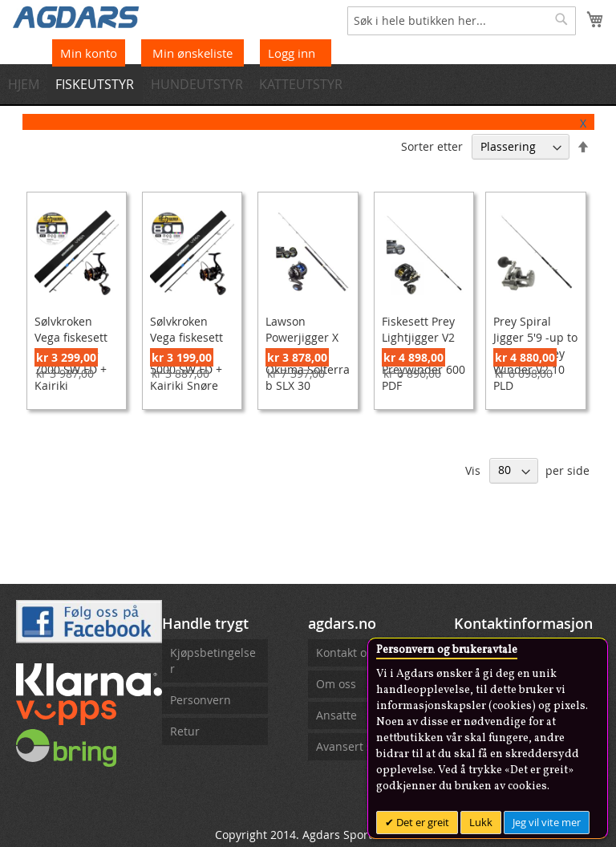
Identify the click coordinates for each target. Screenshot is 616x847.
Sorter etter (432, 146)
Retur (185, 731)
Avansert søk (350, 746)
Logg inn (292, 53)
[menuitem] (28, 84)
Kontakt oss (347, 652)
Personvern (201, 700)
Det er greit (421, 822)
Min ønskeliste (194, 53)
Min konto (89, 53)
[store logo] (76, 16)
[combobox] (462, 21)
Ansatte (336, 715)
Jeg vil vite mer (547, 822)
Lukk (481, 822)
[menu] (308, 84)
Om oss (336, 684)
